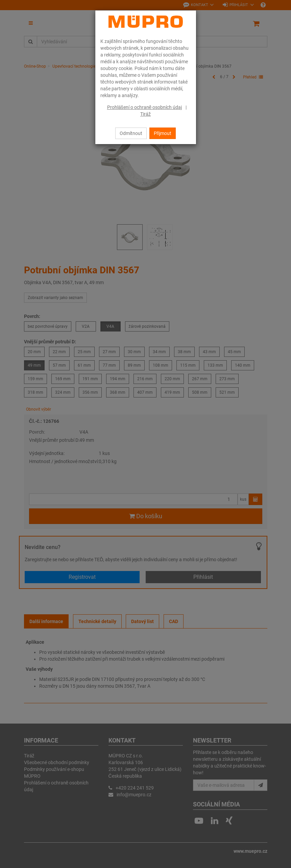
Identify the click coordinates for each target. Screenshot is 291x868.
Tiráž (145, 114)
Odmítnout (131, 133)
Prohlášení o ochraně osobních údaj (145, 107)
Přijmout (163, 133)
